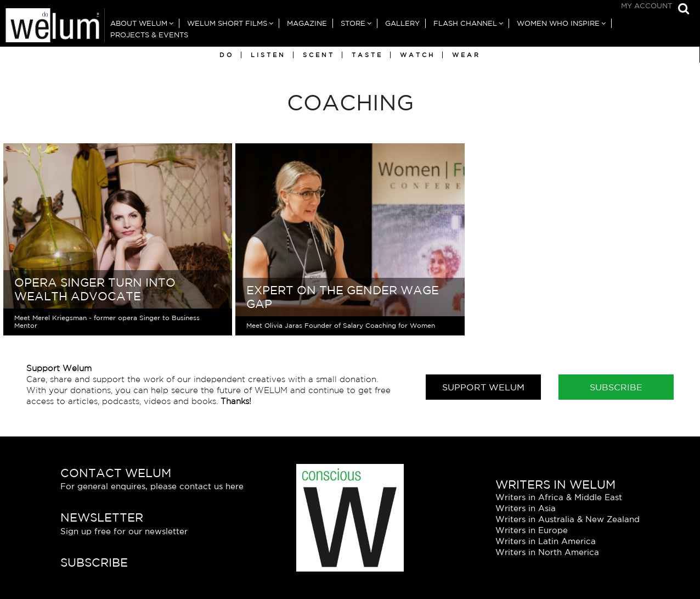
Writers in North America (547, 552)
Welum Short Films (227, 23)
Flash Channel (465, 23)
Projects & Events (149, 35)
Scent (319, 55)
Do (227, 55)
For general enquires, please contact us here (152, 486)
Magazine (307, 23)
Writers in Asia (526, 508)
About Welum (139, 23)
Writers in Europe (532, 530)
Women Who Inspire (558, 23)
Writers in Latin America (546, 541)
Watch (417, 55)
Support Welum (483, 387)
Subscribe (616, 387)
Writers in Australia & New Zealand (568, 519)
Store (353, 23)
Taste (367, 55)
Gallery (402, 23)
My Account (647, 6)
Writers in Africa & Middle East (559, 497)
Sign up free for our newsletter (124, 531)
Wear (466, 55)
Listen (268, 55)
